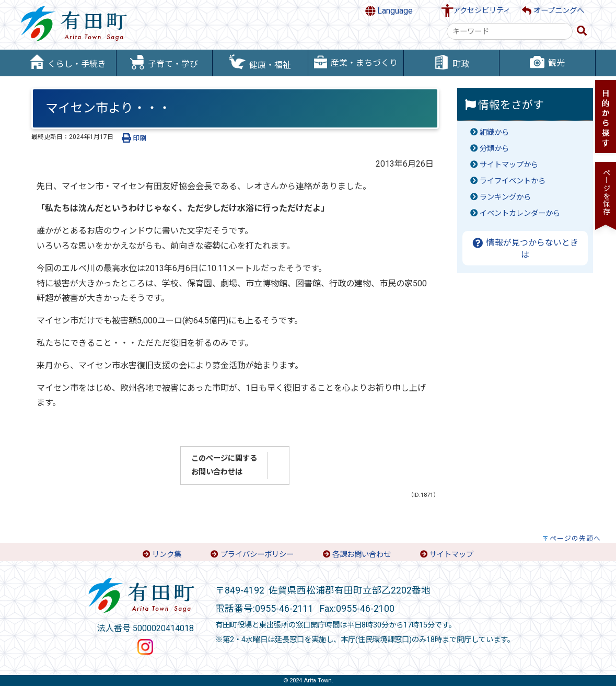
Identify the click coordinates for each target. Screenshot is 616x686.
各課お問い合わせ (362, 555)
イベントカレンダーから (520, 213)
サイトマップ (451, 555)
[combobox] (510, 31)
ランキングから (505, 197)
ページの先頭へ (575, 538)
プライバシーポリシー (257, 555)
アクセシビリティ (482, 11)
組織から (494, 132)
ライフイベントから (513, 181)
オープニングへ (553, 11)
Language (389, 11)
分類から (494, 149)
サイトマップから (509, 165)
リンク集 (167, 555)
